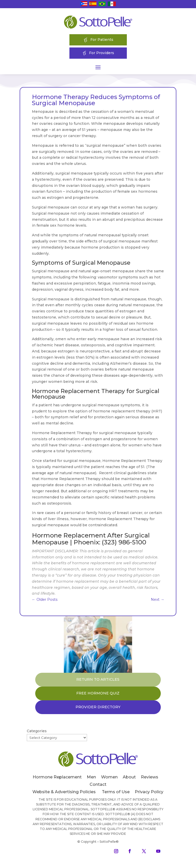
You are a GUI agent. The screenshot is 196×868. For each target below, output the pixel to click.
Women (109, 777)
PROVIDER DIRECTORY (98, 707)
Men (91, 777)
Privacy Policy (149, 792)
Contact (98, 784)
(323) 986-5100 (124, 542)
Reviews (150, 777)
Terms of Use (116, 792)
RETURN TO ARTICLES (98, 679)
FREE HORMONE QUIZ (98, 693)
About (129, 777)
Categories (37, 731)
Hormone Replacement (57, 777)
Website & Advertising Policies (64, 792)
